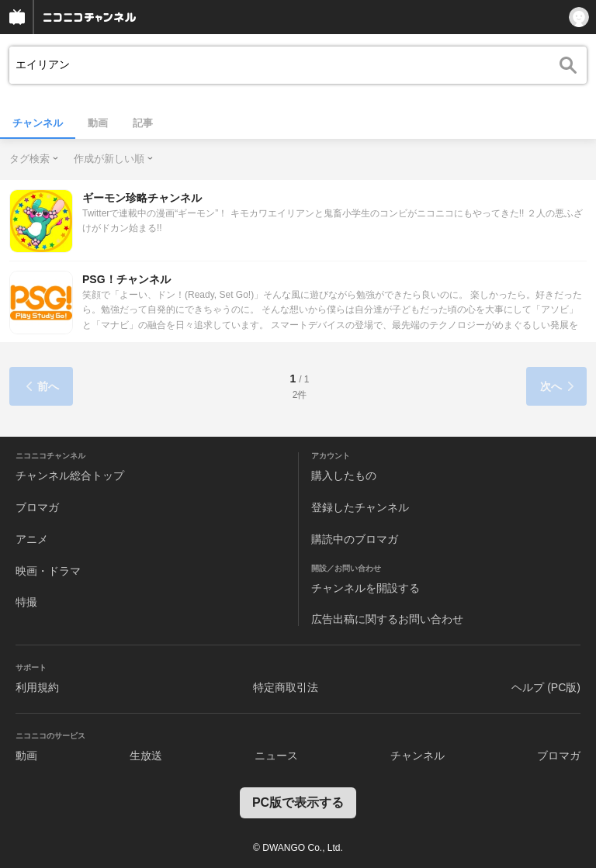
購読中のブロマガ (355, 539)
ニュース (276, 756)
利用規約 (37, 687)
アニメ (32, 539)
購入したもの (344, 475)
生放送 (146, 756)
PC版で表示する (298, 802)
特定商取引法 (286, 687)
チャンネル (38, 123)
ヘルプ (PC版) (546, 687)
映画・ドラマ (48, 571)
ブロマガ (37, 507)
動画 (98, 123)
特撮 (26, 602)
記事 (143, 123)
